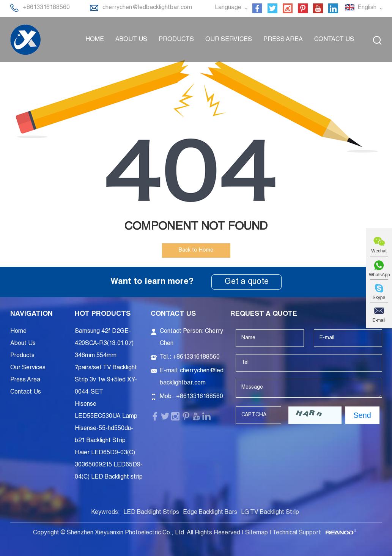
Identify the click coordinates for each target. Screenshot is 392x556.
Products (176, 40)
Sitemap (257, 533)
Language (231, 8)
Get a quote (247, 282)
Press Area (283, 40)
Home (95, 40)
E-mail (379, 320)
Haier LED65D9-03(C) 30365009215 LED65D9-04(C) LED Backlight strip (109, 465)
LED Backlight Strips (151, 513)
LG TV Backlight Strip (270, 513)
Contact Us (334, 40)
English (364, 8)
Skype (379, 298)
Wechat (379, 251)
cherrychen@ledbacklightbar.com (147, 8)
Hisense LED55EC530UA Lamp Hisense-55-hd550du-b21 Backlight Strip (106, 423)
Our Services (229, 40)
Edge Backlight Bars (210, 513)
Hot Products (103, 314)
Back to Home (196, 250)
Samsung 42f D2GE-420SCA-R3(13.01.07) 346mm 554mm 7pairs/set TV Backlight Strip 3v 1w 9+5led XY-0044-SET (106, 362)
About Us (131, 40)
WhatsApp (379, 275)
